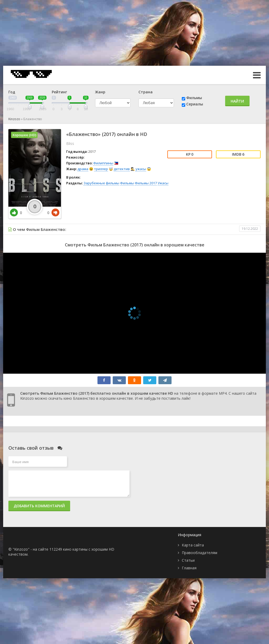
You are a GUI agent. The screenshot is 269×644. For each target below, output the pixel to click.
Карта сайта (193, 545)
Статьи (188, 560)
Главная (189, 568)
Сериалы (195, 104)
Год (12, 92)
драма (83, 169)
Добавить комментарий (39, 506)
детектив (122, 169)
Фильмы (194, 98)
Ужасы (163, 183)
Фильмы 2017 (146, 183)
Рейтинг (59, 92)
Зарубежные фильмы (101, 183)
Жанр (100, 92)
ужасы (141, 169)
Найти (237, 101)
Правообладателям (200, 553)
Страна (146, 92)
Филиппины (103, 163)
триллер (101, 169)
